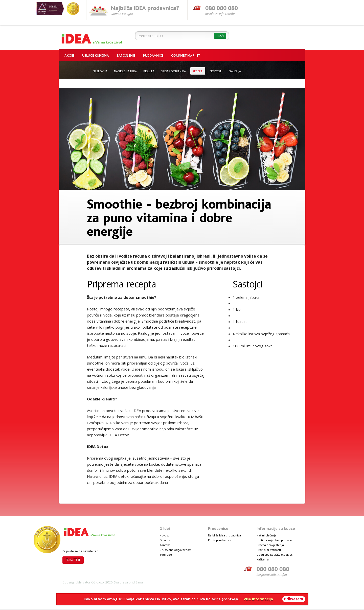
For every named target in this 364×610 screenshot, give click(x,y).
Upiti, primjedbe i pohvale (274, 540)
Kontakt (165, 545)
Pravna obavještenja (270, 545)
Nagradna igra (125, 71)
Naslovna (100, 71)
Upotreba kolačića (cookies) (275, 555)
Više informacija (258, 599)
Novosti (216, 71)
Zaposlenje (126, 56)
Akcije (70, 56)
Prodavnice (153, 56)
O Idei (165, 528)
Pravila (149, 71)
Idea (92, 37)
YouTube (166, 555)
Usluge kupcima (96, 56)
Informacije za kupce (276, 528)
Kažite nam (264, 559)
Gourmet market (186, 56)
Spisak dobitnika (173, 71)
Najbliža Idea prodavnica (224, 535)
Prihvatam (294, 599)
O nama (165, 540)
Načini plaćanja (266, 535)
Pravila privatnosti (269, 550)
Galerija (235, 71)
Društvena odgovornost (175, 550)
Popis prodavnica (220, 540)
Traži (220, 36)
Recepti (198, 71)
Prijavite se (73, 560)
